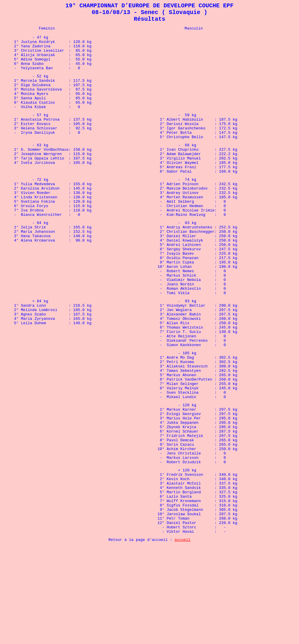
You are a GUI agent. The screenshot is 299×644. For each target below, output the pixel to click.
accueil (183, 637)
